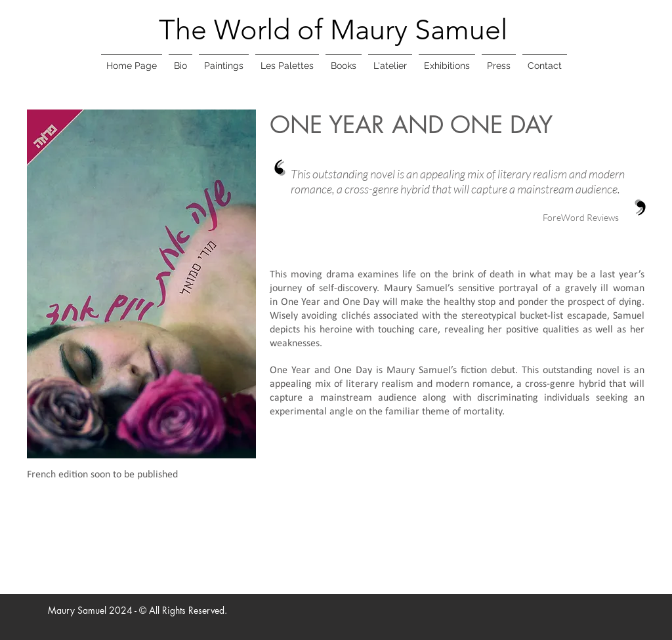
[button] (224, 60)
